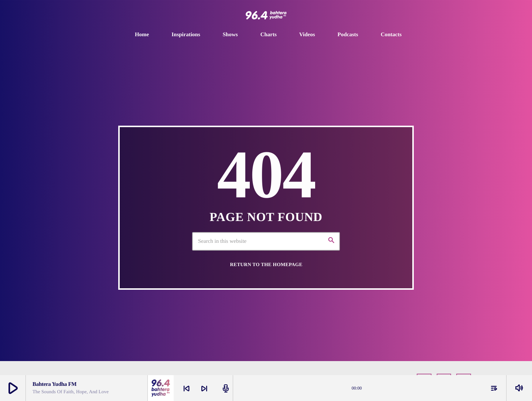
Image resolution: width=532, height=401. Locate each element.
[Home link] (266, 15)
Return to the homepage (266, 264)
